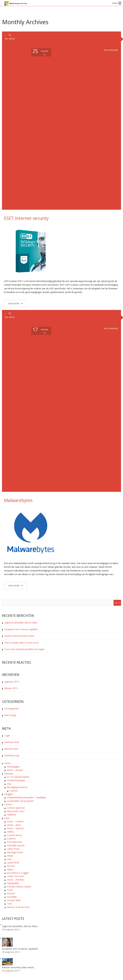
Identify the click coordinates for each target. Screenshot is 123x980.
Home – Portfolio (16, 880)
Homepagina (13, 767)
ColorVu (14, 791)
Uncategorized (12, 709)
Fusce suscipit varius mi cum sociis (22, 643)
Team (10, 890)
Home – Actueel (15, 770)
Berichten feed (12, 742)
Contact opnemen (16, 808)
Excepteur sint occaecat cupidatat (21, 629)
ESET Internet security (26, 218)
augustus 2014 (12, 682)
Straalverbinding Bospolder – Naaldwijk (26, 797)
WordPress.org (12, 755)
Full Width (12, 897)
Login (7, 735)
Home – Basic (14, 825)
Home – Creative (15, 821)
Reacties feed (11, 749)
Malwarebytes (18, 500)
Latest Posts (13, 849)
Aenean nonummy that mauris (19, 636)
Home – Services (15, 828)
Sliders (10, 869)
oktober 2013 (11, 688)
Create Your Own (16, 876)
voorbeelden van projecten (20, 801)
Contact (8, 804)
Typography (13, 883)
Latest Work (13, 863)
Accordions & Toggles (18, 873)
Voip (9, 784)
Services (11, 893)
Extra (7, 818)
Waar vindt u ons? (16, 811)
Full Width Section (16, 845)
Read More (14, 304)
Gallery (10, 832)
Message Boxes (15, 852)
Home (7, 763)
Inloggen (9, 794)
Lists (9, 859)
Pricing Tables (14, 900)
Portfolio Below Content (19, 887)
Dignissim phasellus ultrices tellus (21, 623)
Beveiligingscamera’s (17, 787)
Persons (11, 866)
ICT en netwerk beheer (18, 777)
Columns (11, 839)
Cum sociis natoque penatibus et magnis (25, 649)
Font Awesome (15, 842)
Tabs (9, 904)
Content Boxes (14, 835)
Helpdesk (12, 815)
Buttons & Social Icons (18, 907)
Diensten (9, 774)
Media (10, 856)
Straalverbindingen (16, 780)
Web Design (10, 715)
